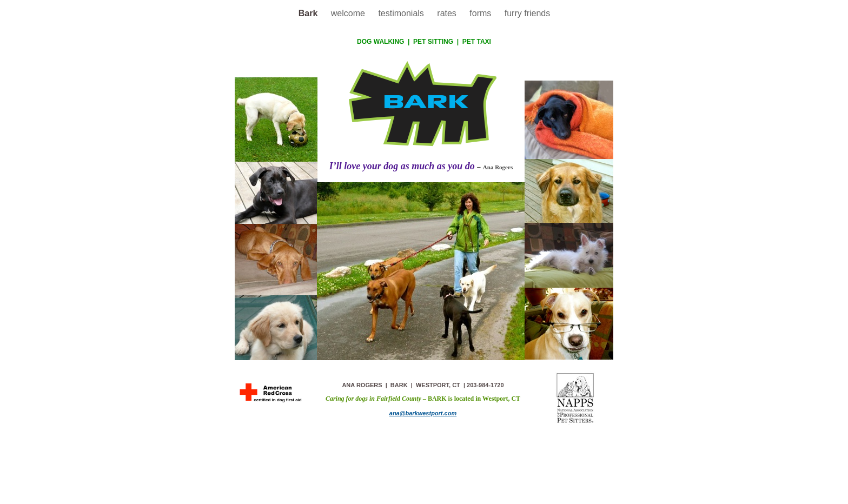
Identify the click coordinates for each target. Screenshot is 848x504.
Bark (309, 13)
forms (481, 13)
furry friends (527, 13)
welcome (349, 13)
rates (448, 13)
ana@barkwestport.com (423, 413)
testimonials (402, 13)
